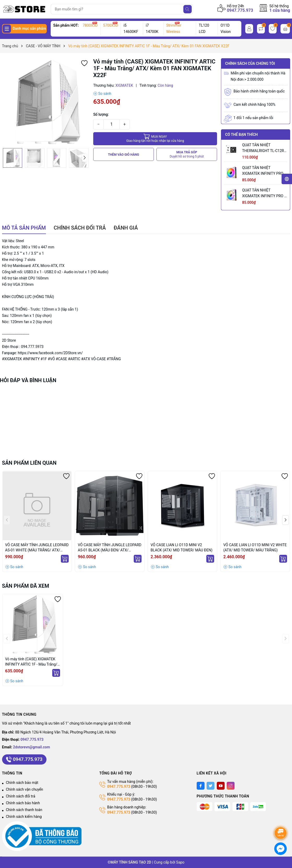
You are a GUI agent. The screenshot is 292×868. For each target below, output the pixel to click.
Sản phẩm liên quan (29, 463)
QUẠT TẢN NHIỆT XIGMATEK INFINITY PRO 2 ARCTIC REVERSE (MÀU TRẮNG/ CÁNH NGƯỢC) (264, 193)
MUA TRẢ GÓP (187, 155)
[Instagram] (231, 786)
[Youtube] (221, 786)
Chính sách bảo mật (22, 783)
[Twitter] (211, 786)
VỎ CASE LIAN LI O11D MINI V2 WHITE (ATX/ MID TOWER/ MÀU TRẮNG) (255, 547)
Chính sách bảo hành (23, 803)
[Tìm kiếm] (188, 9)
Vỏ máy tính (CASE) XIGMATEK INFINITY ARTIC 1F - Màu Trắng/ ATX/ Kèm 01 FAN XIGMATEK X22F (31, 662)
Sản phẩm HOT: (66, 25)
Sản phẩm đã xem (26, 586)
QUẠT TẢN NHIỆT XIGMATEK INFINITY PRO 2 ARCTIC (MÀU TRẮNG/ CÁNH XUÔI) (264, 171)
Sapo (180, 862)
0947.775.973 (240, 10)
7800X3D (90, 25)
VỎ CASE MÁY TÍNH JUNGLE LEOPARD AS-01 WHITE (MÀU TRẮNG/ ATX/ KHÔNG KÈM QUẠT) (37, 548)
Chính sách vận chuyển (25, 789)
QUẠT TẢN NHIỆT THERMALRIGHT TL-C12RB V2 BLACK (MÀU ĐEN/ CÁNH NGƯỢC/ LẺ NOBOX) (264, 148)
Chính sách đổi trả (21, 796)
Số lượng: (101, 114)
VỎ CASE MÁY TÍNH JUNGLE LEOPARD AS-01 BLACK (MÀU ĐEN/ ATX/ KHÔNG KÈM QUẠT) (110, 548)
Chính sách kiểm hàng (24, 817)
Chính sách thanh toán (24, 810)
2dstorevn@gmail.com (32, 747)
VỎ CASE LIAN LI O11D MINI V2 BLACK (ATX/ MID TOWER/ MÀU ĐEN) (182, 547)
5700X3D (111, 25)
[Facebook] (201, 786)
